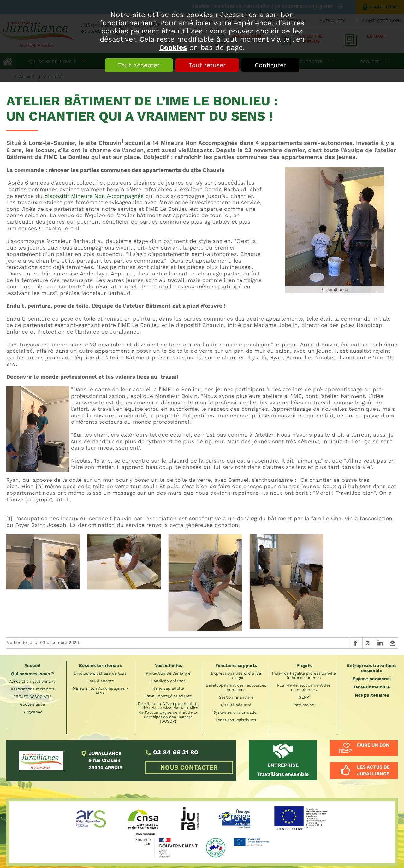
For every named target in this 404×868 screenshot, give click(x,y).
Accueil (32, 665)
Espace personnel (372, 679)
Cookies (173, 47)
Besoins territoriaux (100, 665)
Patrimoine (304, 705)
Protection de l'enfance (168, 673)
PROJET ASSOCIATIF (33, 697)
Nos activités (168, 665)
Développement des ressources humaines (236, 688)
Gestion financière (236, 697)
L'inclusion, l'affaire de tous (100, 673)
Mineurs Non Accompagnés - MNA (100, 691)
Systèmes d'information (236, 712)
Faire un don (373, 745)
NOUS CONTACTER (189, 768)
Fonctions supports (236, 665)
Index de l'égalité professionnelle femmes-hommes (304, 676)
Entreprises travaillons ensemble (372, 668)
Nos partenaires (372, 695)
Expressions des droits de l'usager (236, 676)
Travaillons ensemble (283, 769)
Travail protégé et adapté (168, 696)
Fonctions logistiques (236, 720)
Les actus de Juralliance (373, 771)
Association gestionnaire (32, 682)
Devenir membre (372, 687)
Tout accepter (139, 65)
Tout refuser (207, 65)
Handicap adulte (168, 688)
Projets (304, 665)
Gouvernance (32, 704)
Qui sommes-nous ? (33, 674)
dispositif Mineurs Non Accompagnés (94, 196)
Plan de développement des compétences (304, 688)
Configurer (270, 65)
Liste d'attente (100, 681)
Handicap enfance (168, 681)
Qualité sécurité (236, 705)
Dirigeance (32, 712)
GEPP (304, 697)
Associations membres (33, 689)
